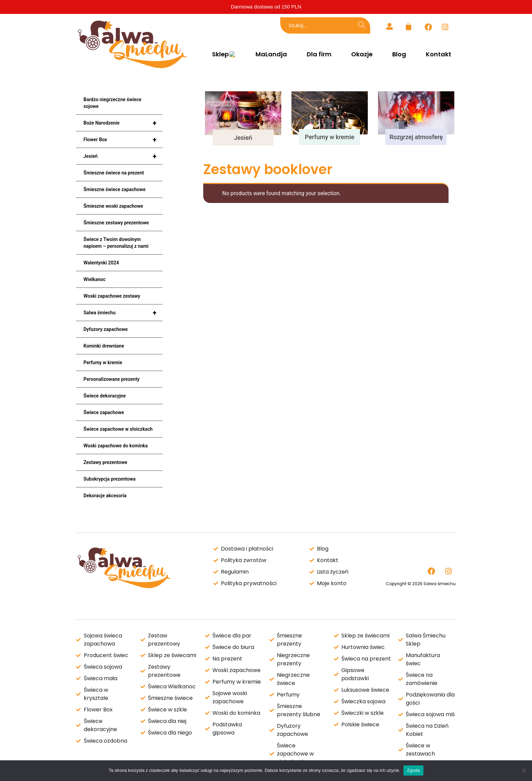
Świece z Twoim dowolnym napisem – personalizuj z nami (116, 243)
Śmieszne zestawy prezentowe (116, 223)
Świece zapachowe (104, 412)
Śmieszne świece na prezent (114, 173)
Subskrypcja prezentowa (110, 479)
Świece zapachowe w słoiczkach (118, 429)
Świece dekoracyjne (105, 396)
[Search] (362, 25)
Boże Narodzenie (123, 123)
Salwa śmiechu (123, 313)
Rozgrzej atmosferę (416, 137)
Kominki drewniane (104, 346)
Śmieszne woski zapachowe (113, 206)
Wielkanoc (94, 279)
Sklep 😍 (223, 54)
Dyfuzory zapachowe (106, 329)
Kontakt (439, 54)
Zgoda (413, 770)
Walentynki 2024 (101, 263)
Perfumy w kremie (103, 362)
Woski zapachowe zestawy (112, 296)
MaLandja (271, 54)
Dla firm (319, 54)
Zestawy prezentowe (105, 462)
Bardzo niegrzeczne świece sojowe (112, 103)
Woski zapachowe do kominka (116, 446)
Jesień (123, 156)
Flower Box (123, 140)
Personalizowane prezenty (111, 379)
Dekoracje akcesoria (105, 496)
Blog (399, 54)
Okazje (362, 54)
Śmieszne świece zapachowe (115, 189)
